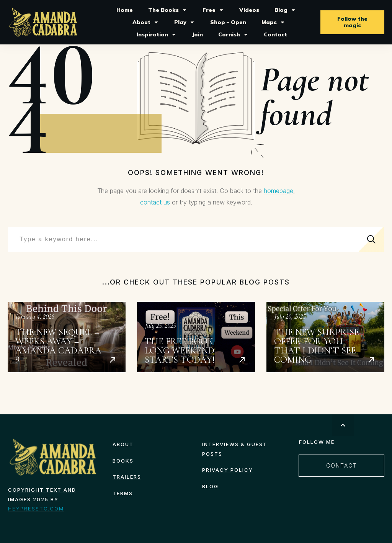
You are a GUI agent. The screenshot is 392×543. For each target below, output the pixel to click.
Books (123, 461)
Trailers (127, 477)
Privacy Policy (228, 470)
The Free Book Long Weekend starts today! (196, 337)
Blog (210, 486)
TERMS (123, 493)
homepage (278, 191)
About (123, 444)
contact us (155, 202)
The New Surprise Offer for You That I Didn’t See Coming (325, 337)
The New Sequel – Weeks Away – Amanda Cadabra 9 (67, 337)
